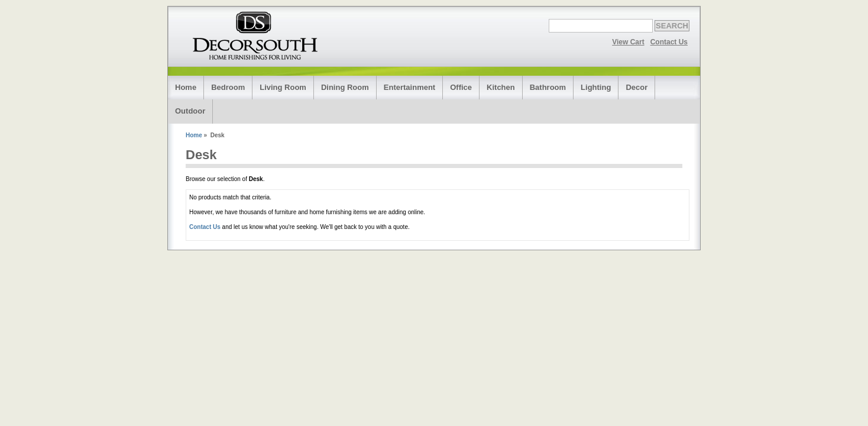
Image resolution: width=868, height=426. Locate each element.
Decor (637, 87)
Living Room (283, 87)
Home (186, 87)
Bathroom (548, 87)
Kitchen (501, 87)
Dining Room (345, 87)
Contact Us (669, 42)
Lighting (596, 87)
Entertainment (409, 87)
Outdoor (190, 111)
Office (461, 87)
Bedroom (228, 87)
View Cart (628, 42)
